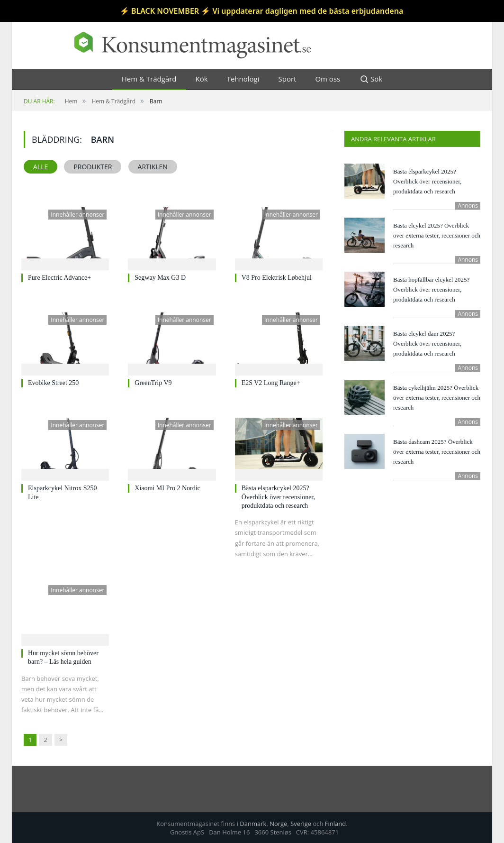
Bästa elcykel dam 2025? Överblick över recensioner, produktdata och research (427, 344)
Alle (40, 167)
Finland (335, 824)
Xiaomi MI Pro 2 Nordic (167, 488)
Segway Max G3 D (160, 278)
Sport (288, 79)
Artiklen (153, 167)
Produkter (93, 167)
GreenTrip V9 (153, 383)
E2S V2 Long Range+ (271, 383)
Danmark (253, 824)
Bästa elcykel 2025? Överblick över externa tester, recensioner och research (437, 235)
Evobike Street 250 (53, 383)
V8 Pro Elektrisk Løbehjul (277, 278)
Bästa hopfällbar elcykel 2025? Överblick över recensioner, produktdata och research (431, 289)
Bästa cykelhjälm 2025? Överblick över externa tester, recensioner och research (437, 398)
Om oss (328, 79)
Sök (371, 79)
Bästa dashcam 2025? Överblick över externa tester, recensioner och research (437, 452)
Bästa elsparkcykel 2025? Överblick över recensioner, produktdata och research (278, 497)
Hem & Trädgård (149, 79)
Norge (278, 824)
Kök (202, 79)
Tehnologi (243, 79)
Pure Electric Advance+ (59, 278)
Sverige (301, 824)
